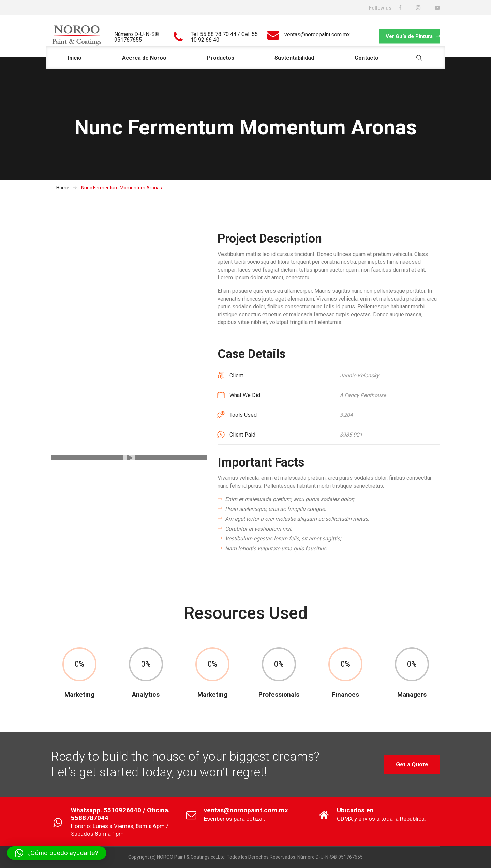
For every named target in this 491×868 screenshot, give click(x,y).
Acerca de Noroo (144, 58)
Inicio (75, 58)
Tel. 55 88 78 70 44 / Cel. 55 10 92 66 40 (224, 37)
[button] (57, 853)
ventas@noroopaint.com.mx (317, 35)
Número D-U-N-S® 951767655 (137, 37)
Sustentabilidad (294, 58)
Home (63, 188)
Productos (221, 58)
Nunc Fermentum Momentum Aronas (122, 188)
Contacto (367, 58)
